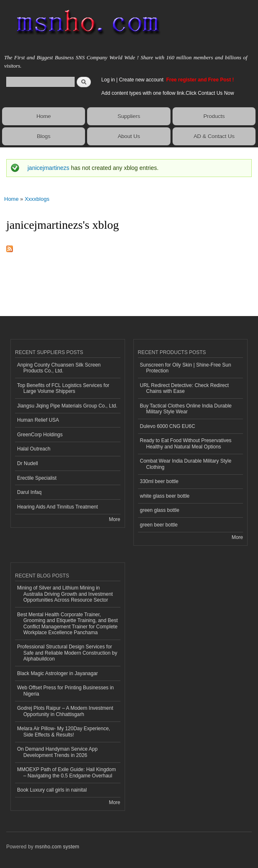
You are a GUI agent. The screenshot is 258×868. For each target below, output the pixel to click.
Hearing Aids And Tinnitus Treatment (58, 507)
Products (214, 116)
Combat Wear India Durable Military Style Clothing (186, 464)
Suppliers (129, 116)
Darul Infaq (29, 492)
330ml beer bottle (159, 481)
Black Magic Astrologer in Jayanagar (58, 673)
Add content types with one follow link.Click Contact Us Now (168, 93)
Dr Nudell (28, 463)
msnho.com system (57, 847)
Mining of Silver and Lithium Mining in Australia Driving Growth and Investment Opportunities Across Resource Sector (65, 594)
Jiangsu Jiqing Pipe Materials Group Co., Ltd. (67, 406)
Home (44, 116)
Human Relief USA (38, 420)
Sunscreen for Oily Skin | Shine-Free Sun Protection (186, 368)
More (114, 519)
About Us (129, 136)
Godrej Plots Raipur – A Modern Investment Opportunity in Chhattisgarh (65, 711)
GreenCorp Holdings (40, 435)
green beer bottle (159, 525)
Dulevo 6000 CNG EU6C (168, 426)
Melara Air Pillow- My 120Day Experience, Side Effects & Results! (64, 731)
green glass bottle (160, 510)
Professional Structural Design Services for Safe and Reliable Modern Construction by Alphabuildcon (67, 653)
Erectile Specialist (37, 478)
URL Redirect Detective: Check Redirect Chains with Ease (184, 388)
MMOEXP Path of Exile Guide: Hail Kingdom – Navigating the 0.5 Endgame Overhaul (66, 772)
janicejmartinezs (48, 168)
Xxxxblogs (37, 199)
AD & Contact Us (214, 136)
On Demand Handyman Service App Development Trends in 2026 (57, 752)
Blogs (44, 136)
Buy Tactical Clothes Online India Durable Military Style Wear (186, 409)
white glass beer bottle (165, 496)
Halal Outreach (34, 449)
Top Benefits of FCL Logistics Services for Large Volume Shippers (63, 388)
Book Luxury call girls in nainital (52, 790)
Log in (108, 80)
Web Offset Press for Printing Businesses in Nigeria (65, 691)
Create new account (142, 80)
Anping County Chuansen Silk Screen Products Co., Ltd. (59, 368)
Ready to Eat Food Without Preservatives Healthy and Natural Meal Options (186, 443)
